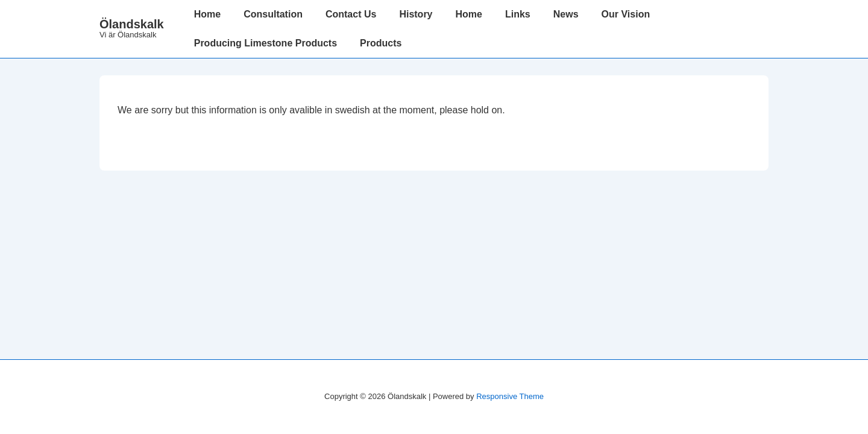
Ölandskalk (132, 24)
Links (518, 14)
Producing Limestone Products (266, 43)
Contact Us (351, 14)
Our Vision (626, 14)
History (416, 14)
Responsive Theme (510, 396)
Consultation (273, 14)
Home (207, 14)
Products (381, 43)
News (566, 14)
